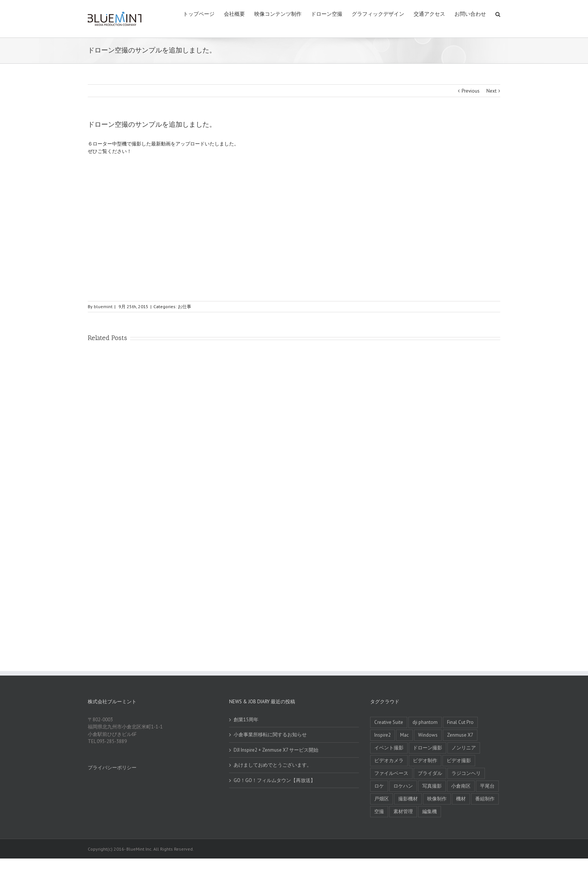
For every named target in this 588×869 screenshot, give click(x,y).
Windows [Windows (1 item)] (428, 735)
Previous (471, 91)
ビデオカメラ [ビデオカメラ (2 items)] (389, 760)
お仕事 (184, 306)
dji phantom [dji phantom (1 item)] (425, 722)
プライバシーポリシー (112, 768)
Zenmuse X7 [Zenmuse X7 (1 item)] (460, 735)
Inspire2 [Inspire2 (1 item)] (382, 735)
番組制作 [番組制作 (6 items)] (485, 799)
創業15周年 (246, 720)
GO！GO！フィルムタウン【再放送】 (274, 780)
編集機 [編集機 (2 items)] (430, 811)
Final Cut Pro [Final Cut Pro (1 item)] (460, 722)
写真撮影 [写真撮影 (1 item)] (432, 786)
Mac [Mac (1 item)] (404, 735)
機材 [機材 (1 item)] (461, 799)
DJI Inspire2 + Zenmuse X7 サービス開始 (276, 750)
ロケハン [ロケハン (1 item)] (403, 786)
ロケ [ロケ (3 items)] (379, 786)
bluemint (103, 306)
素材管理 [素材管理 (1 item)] (403, 811)
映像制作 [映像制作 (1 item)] (437, 799)
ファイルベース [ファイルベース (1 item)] (391, 773)
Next (491, 91)
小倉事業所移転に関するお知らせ (270, 735)
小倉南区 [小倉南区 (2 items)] (461, 786)
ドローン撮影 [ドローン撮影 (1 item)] (427, 748)
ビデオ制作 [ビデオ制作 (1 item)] (425, 760)
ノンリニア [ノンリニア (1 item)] (464, 748)
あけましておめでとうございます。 (273, 765)
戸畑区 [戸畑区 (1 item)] (382, 799)
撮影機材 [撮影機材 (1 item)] (408, 799)
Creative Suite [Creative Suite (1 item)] (389, 722)
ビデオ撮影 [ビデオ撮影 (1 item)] (459, 760)
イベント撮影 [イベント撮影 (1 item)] (389, 748)
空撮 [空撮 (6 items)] (379, 811)
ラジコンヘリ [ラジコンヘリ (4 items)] (466, 773)
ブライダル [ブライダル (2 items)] (430, 773)
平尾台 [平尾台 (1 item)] (487, 786)
